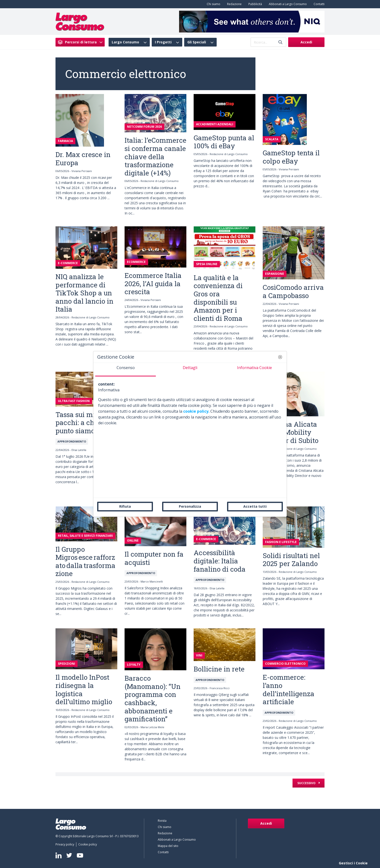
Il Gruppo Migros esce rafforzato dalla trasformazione (85, 561)
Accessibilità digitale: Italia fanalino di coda (220, 561)
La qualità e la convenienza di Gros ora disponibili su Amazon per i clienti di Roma (218, 298)
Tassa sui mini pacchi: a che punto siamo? (79, 423)
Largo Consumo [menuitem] (125, 42)
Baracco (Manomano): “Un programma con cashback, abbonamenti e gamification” (153, 698)
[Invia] (280, 42)
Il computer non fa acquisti (154, 558)
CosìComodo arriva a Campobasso (293, 291)
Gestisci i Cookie (353, 863)
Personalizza (190, 506)
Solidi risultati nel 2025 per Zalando (291, 560)
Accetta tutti (255, 506)
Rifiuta (125, 506)
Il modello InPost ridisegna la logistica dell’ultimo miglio (84, 689)
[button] (280, 357)
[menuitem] (213, 4)
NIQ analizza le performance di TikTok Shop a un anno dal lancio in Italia (84, 293)
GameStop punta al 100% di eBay (224, 142)
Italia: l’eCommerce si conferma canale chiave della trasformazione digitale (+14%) (155, 156)
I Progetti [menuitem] (163, 42)
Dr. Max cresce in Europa (83, 159)
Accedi (306, 42)
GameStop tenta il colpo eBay (291, 157)
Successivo (307, 783)
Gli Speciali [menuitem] (197, 42)
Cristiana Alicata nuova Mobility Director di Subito (291, 432)
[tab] (126, 370)
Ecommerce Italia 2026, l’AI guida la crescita (153, 284)
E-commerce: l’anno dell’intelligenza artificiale (289, 689)
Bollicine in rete (219, 669)
